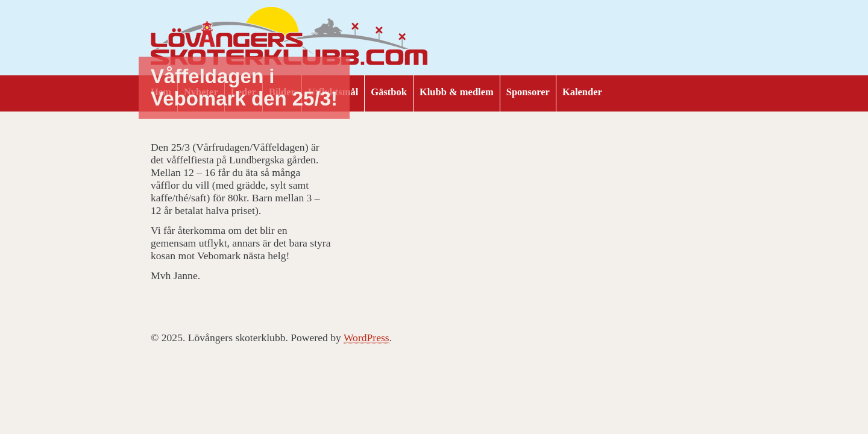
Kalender (582, 92)
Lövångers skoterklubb (289, 38)
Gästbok (389, 92)
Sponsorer (528, 92)
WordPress (366, 338)
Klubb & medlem (457, 92)
